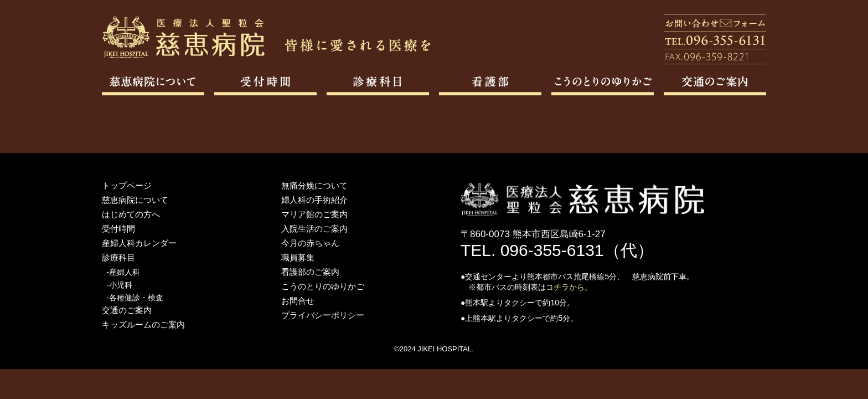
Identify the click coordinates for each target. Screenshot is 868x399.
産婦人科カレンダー (139, 243)
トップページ (127, 185)
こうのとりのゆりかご (323, 286)
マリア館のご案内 (314, 214)
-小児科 (119, 285)
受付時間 (118, 229)
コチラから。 (569, 287)
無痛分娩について (314, 185)
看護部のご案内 (310, 272)
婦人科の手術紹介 (314, 200)
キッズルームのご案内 (143, 324)
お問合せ (298, 301)
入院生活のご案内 (314, 229)
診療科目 (118, 257)
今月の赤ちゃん (310, 243)
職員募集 (298, 257)
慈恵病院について (135, 200)
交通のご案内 (127, 310)
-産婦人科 (123, 272)
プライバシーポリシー (323, 315)
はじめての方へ (131, 214)
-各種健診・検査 (135, 298)
